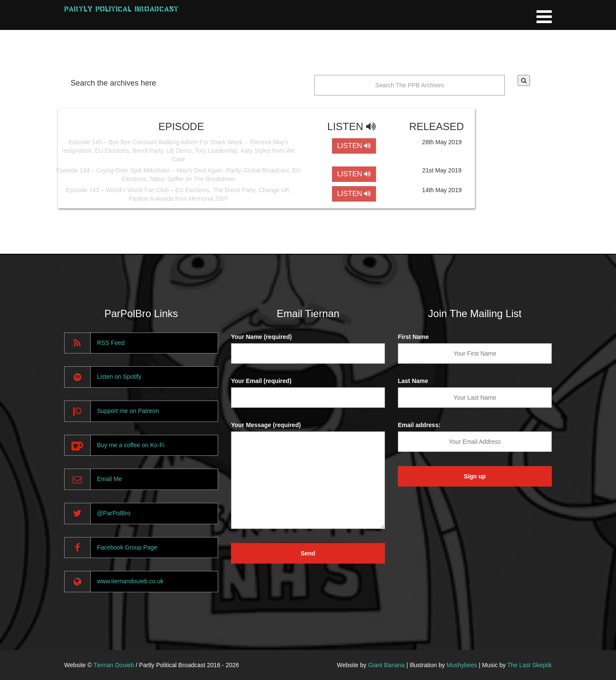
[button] (524, 80)
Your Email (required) (261, 381)
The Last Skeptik (530, 665)
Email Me (110, 479)
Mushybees (462, 665)
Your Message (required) (266, 425)
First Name (413, 337)
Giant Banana (386, 665)
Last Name (413, 381)
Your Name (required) (261, 337)
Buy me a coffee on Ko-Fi (131, 445)
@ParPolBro (114, 513)
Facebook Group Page (127, 547)
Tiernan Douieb (114, 665)
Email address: (419, 425)
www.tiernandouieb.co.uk (130, 581)
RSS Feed (111, 343)
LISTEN (354, 146)
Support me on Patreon (128, 411)
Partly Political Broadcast (121, 9)
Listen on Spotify (119, 377)
